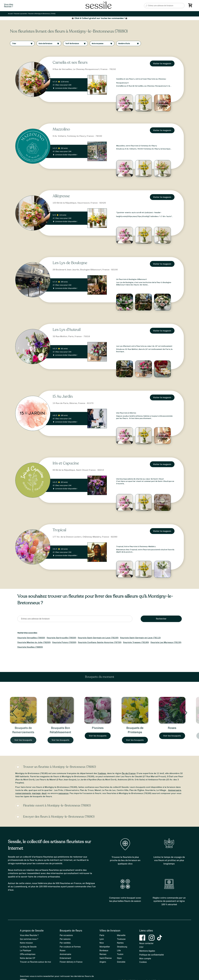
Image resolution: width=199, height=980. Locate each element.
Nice (102, 943)
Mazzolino (61, 129)
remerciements (23, 793)
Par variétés (65, 943)
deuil (44, 793)
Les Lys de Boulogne (70, 263)
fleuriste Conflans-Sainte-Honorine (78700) (100, 642)
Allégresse (61, 196)
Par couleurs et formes (70, 947)
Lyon (102, 939)
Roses (174, 728)
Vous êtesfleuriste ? (9, 6)
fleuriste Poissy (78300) (64, 642)
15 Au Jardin (63, 396)
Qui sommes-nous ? (29, 939)
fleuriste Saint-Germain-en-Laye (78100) (98, 638)
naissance (63, 793)
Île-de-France (129, 773)
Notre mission (26, 943)
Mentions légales (147, 951)
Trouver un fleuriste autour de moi (35, 962)
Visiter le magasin (162, 63)
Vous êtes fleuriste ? (29, 935)
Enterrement (65, 958)
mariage (36, 793)
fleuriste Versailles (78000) (31, 638)
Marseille (121, 935)
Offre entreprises (28, 954)
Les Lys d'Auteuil (67, 330)
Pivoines (100, 728)
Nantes (120, 943)
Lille (119, 950)
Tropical (59, 530)
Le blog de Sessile (28, 947)
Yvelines (102, 773)
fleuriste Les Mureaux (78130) (166, 642)
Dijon (119, 958)
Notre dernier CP (28, 958)
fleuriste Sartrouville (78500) (61, 638)
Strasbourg (122, 947)
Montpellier (105, 947)
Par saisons (65, 939)
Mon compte (145, 959)
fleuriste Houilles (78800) (30, 647)
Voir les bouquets (25, 740)
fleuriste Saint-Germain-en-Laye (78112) (140, 638)
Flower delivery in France (71, 962)
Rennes (103, 954)
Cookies (143, 962)
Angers (103, 962)
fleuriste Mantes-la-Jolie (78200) (34, 642)
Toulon (120, 954)
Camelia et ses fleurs (70, 62)
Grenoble (121, 962)
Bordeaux (104, 950)
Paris (102, 935)
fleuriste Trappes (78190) (136, 642)
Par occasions (66, 935)
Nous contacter (146, 943)
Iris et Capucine (66, 463)
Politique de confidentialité (152, 955)
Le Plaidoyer (26, 950)
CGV (141, 947)
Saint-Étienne (106, 958)
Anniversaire (175, 790)
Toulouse (121, 939)
